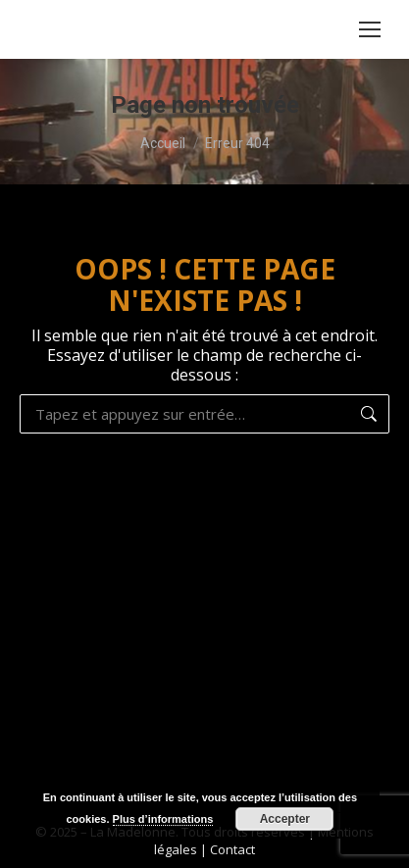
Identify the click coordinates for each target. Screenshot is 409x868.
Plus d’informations (163, 819)
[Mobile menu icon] (370, 29)
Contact (232, 849)
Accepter (285, 819)
